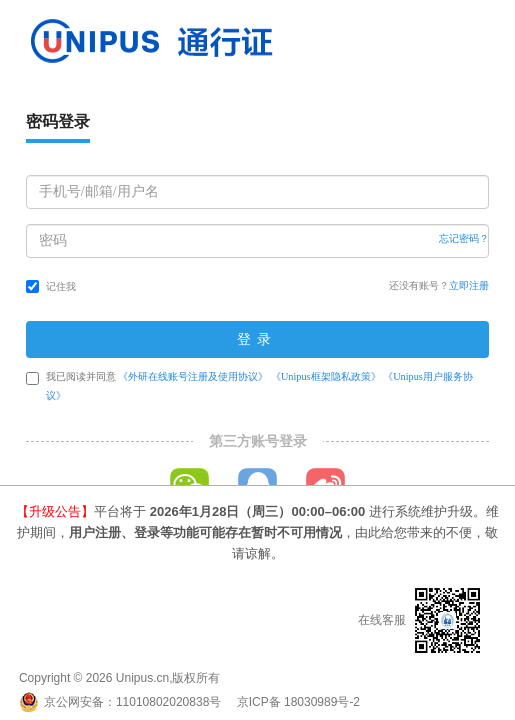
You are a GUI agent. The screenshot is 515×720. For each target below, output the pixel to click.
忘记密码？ (464, 238)
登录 (258, 339)
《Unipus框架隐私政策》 (326, 376)
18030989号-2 (322, 702)
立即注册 (469, 285)
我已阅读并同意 (249, 386)
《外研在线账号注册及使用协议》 (193, 376)
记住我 (51, 286)
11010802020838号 (168, 702)
